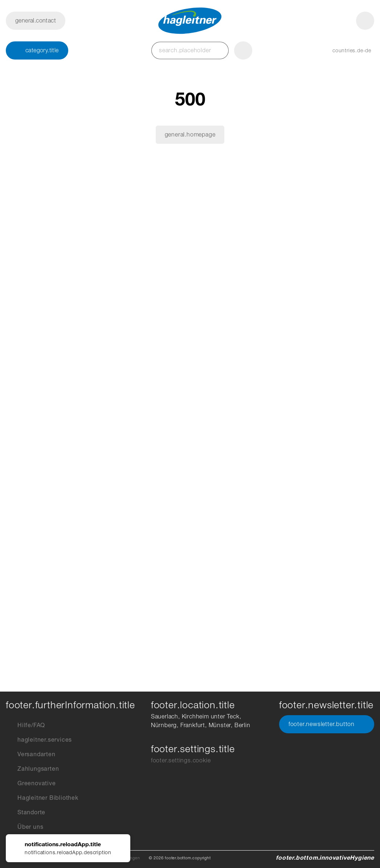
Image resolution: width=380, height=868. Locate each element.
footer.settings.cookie (181, 760)
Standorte (26, 812)
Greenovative (31, 783)
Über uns (24, 827)
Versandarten (31, 754)
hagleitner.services (39, 740)
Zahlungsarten (32, 769)
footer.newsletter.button (327, 724)
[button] (345, 50)
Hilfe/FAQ (25, 725)
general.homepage (190, 135)
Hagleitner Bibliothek (42, 798)
